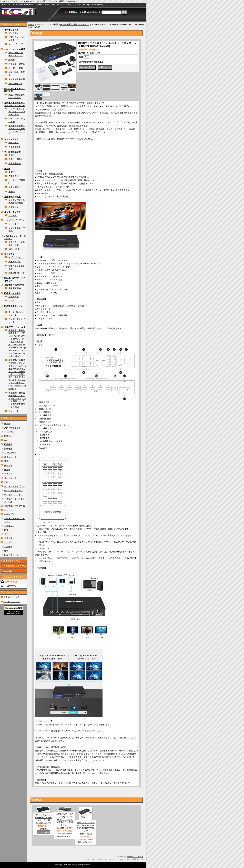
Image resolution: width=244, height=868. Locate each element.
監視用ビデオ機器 (12, 293)
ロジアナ (13, 215)
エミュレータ (10, 457)
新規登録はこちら (12, 597)
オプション (14, 207)
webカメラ (9, 514)
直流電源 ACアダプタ (14, 285)
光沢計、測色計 (16, 159)
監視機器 (8, 444)
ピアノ (7, 534)
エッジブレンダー (17, 44)
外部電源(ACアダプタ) (14, 506)
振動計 (12, 192)
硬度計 (12, 172)
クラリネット (10, 538)
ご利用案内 (72, 12)
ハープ (7, 542)
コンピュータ (10, 478)
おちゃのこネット (135, 856)
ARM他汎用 (14, 249)
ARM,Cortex (10, 453)
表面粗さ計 (14, 176)
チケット (8, 474)
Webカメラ (13, 143)
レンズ (12, 301)
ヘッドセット (15, 147)
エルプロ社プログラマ (14, 220)
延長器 (12, 60)
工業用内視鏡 (15, 164)
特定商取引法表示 (12, 561)
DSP (6, 440)
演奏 (6, 530)
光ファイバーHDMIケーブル (105, 783)
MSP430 (8, 436)
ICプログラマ (16, 257)
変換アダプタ (15, 262)
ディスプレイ (15, 33)
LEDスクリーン (11, 555)
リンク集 (7, 571)
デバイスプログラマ (13, 495)
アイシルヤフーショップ (69, 731)
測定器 (7, 169)
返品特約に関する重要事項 (91, 62)
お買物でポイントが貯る (15, 566)
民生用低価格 (15, 288)
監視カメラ (14, 297)
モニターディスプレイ (14, 486)
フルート (8, 547)
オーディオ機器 (16, 68)
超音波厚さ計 (15, 187)
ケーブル (8, 465)
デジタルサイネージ (13, 491)
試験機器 (8, 449)
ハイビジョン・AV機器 (15, 49)
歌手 (6, 551)
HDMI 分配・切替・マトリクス (75, 25)
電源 (6, 461)
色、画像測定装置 (12, 152)
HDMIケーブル (15, 84)
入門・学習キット (12, 428)
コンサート (14, 411)
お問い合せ (87, 12)
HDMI (7, 424)
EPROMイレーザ (16, 273)
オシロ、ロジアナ (12, 212)
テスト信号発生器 (17, 79)
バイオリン (9, 526)
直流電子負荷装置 (12, 197)
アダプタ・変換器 (17, 64)
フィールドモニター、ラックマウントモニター (17, 112)
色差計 (12, 155)
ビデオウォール (11, 30)
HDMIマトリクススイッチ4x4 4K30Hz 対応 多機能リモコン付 (86, 828)
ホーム (31, 25)
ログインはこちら (12, 602)
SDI (6, 482)
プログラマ (14, 224)
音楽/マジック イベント (15, 327)
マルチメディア (11, 139)
